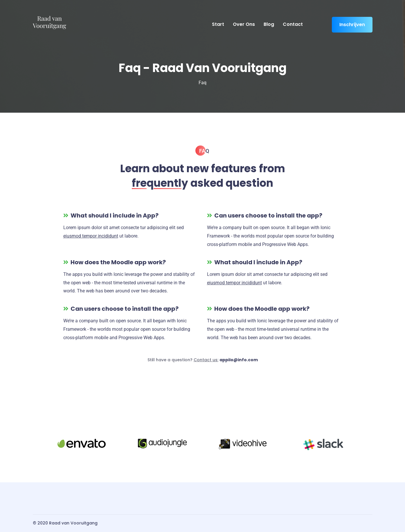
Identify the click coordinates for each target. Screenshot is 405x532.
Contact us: (206, 360)
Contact (293, 24)
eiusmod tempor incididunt (91, 236)
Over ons (244, 24)
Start (218, 24)
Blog (269, 24)
